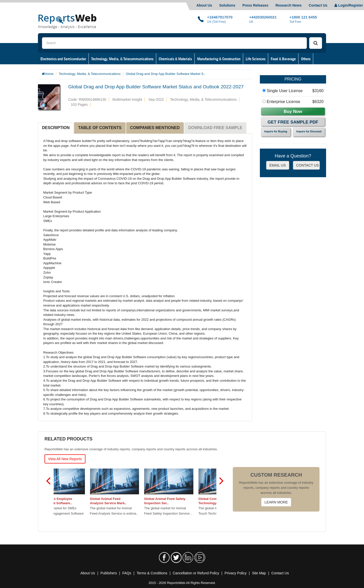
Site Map (259, 573)
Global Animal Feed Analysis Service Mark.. (127, 501)
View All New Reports (65, 459)
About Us (204, 5)
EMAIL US (278, 165)
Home (49, 74)
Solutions (227, 5)
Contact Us (318, 5)
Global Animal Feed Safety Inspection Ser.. (184, 501)
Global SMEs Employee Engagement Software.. (73, 501)
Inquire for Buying (276, 131)
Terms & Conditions (152, 573)
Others (306, 59)
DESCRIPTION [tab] (56, 128)
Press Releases (255, 5)
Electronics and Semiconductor (63, 59)
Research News (289, 5)
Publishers (109, 573)
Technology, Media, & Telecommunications (122, 59)
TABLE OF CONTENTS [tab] (100, 128)
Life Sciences (256, 59)
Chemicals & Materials (175, 59)
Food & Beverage (283, 59)
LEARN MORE (276, 502)
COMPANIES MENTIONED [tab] (155, 128)
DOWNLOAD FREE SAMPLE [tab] (215, 128)
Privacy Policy (235, 573)
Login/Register (349, 5)
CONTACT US (308, 165)
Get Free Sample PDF (293, 122)
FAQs (127, 573)
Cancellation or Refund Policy (196, 573)
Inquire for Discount (309, 131)
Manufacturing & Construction (219, 59)
